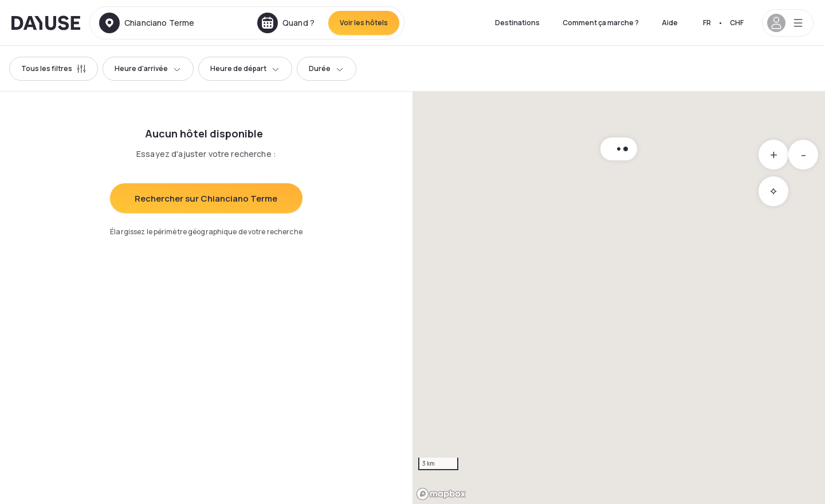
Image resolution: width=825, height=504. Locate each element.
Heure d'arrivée (148, 68)
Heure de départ (245, 68)
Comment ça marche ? (601, 23)
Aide (670, 23)
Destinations (517, 23)
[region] (619, 298)
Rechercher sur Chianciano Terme (206, 198)
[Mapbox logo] (441, 494)
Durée (327, 68)
